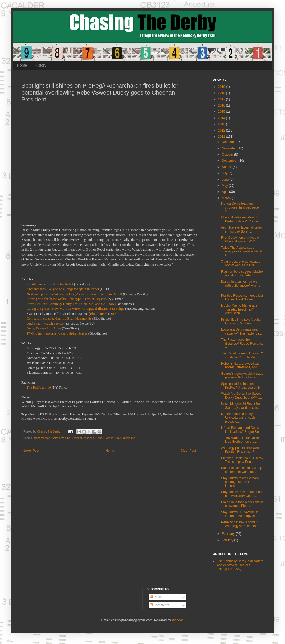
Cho (68, 438)
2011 (222, 137)
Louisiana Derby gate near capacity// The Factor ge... (242, 331)
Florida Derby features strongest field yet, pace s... (240, 207)
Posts (156, 597)
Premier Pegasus (83, 438)
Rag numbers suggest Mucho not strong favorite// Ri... (242, 274)
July (225, 173)
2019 (222, 87)
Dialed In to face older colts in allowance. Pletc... (242, 504)
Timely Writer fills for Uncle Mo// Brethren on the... (240, 440)
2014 (222, 118)
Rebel (99, 438)
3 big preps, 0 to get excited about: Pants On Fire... (241, 263)
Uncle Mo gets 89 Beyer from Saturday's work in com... (242, 406)
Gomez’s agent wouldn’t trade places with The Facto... (242, 376)
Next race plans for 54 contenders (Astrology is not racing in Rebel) (74, 294)
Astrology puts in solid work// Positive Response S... (241, 450)
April (225, 192)
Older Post (188, 451)
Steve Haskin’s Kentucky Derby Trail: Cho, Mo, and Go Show (71, 304)
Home (22, 65)
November (230, 148)
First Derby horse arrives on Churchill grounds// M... (241, 239)
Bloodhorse (98, 314)
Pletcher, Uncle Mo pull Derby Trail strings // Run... (242, 460)
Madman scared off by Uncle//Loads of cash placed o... (238, 418)
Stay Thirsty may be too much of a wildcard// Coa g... (242, 494)
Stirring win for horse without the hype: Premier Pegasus (67, 299)
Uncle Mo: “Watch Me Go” (46, 323)
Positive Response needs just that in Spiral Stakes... (242, 297)
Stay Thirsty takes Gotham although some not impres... (240, 482)
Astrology (58, 438)
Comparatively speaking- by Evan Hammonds (59, 318)
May (225, 186)
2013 (222, 124)
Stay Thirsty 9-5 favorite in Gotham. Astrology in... (240, 514)
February (229, 534)
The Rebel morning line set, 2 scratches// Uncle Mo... (242, 355)
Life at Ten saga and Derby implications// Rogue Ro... (241, 430)
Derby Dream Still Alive (44, 328)
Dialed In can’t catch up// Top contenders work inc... (242, 470)
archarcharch (42, 438)
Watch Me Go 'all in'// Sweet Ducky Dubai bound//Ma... (241, 396)
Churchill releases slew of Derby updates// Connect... (242, 219)
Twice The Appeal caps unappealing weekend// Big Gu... (242, 252)
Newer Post (31, 451)
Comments (159, 605)
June (226, 180)
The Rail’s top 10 (39, 387)
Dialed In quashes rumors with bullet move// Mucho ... (241, 285)
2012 (222, 131)
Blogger (177, 620)
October (228, 154)
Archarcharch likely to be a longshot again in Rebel (63, 289)
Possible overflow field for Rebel (50, 284)
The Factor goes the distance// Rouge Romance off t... (242, 343)
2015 (222, 112)
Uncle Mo (129, 438)
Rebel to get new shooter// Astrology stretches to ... (240, 524)
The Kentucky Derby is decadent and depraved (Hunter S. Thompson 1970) (240, 565)
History (40, 65)
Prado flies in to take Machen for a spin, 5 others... (242, 321)
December (230, 142)
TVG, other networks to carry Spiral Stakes (57, 333)
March (227, 198)
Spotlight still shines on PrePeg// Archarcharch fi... (242, 386)
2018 (222, 93)
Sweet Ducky (113, 438)
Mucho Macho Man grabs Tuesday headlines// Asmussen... (239, 309)
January (228, 540)
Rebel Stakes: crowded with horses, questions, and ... (241, 365)
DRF (113, 314)
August (227, 167)
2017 (222, 99)
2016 (222, 105)
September (230, 161)
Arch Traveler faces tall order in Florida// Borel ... (241, 229)
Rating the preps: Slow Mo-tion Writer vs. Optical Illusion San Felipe (76, 309)
